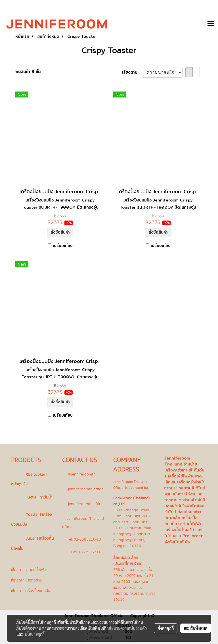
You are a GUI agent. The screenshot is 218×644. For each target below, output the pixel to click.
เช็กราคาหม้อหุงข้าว (26, 580)
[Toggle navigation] (211, 24)
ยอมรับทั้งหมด (196, 628)
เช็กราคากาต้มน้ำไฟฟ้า (28, 570)
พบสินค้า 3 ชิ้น (28, 72)
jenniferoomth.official (86, 489)
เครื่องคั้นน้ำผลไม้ (179, 530)
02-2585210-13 (87, 539)
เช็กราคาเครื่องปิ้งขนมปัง (31, 591)
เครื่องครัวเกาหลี (178, 470)
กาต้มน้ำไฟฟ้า (190, 524)
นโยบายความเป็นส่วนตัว (127, 628)
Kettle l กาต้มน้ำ (39, 497)
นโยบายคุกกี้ (35, 634)
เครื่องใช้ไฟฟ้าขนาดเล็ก (183, 479)
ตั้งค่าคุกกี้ (166, 628)
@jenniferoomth (82, 474)
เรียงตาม (132, 72)
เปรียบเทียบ (63, 246)
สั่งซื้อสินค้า (60, 232)
